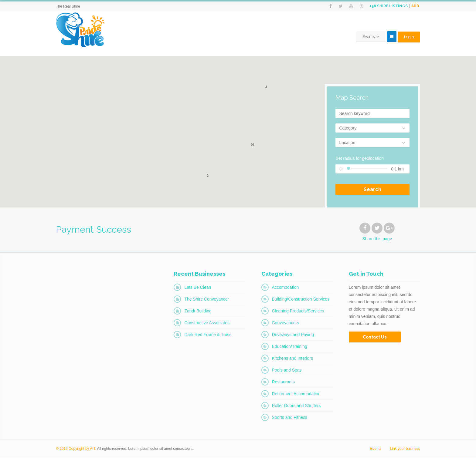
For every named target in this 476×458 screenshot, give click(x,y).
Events (376, 449)
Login (409, 37)
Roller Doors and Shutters (296, 406)
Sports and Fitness (290, 418)
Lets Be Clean (198, 288)
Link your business (405, 449)
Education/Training (290, 347)
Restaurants (283, 382)
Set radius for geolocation (360, 159)
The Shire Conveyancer (207, 299)
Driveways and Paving (293, 335)
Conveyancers (286, 323)
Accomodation (286, 288)
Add (415, 6)
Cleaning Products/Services (298, 311)
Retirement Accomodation (296, 394)
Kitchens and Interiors (292, 359)
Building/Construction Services (301, 299)
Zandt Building (198, 311)
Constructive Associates (207, 323)
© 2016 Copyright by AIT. (76, 449)
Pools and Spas (287, 370)
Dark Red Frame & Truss (208, 335)
